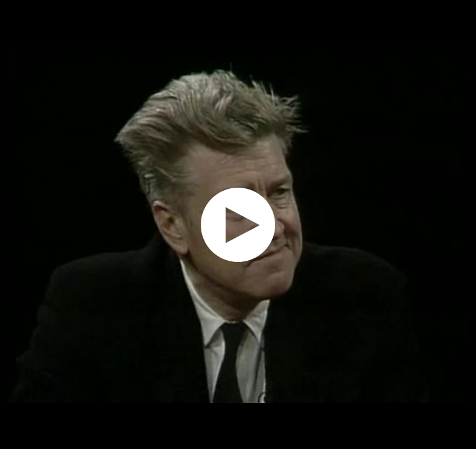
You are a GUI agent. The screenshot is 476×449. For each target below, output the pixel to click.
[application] (238, 224)
